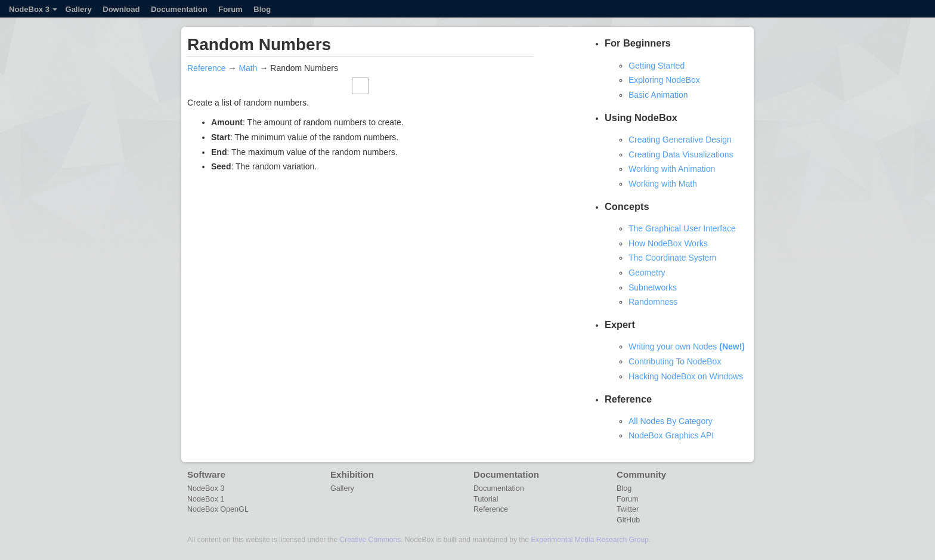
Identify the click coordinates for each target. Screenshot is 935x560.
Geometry (647, 273)
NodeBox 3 (33, 9)
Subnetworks (653, 287)
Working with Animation (672, 169)
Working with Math (663, 184)
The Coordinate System (672, 258)
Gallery (79, 9)
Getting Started (657, 66)
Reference (207, 68)
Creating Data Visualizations (681, 154)
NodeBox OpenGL (218, 509)
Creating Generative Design (680, 140)
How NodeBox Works (668, 243)
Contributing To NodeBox (675, 361)
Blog (262, 9)
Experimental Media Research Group (589, 540)
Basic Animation (658, 95)
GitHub (628, 520)
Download (121, 9)
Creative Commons (370, 540)
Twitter (628, 509)
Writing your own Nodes (687, 346)
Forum (230, 9)
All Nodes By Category (671, 421)
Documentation (179, 9)
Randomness (653, 302)
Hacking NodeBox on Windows (686, 376)
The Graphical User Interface (682, 228)
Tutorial (486, 499)
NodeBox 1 (206, 499)
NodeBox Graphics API (671, 435)
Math (248, 68)
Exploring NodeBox (664, 80)
